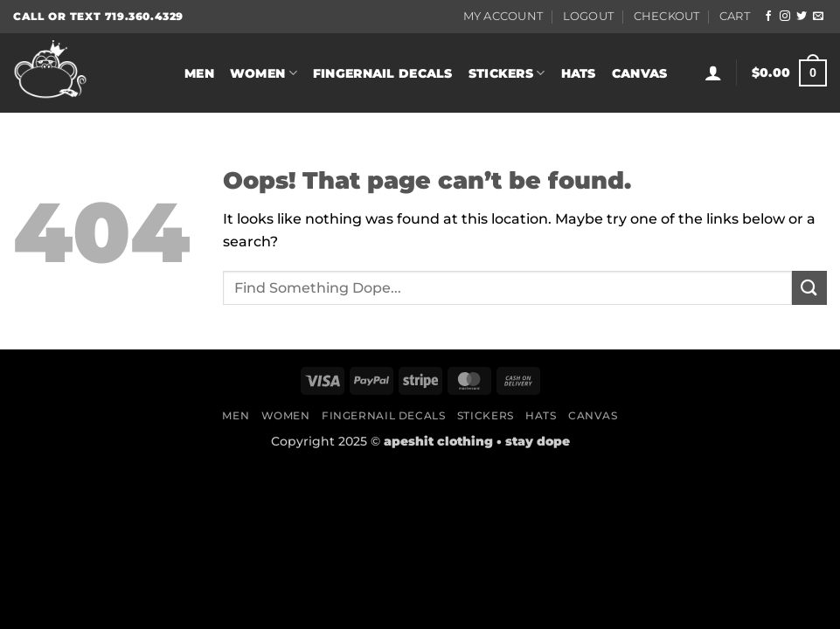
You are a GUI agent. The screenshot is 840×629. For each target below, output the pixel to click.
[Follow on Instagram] (785, 17)
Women (264, 73)
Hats (579, 73)
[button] (713, 73)
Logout (589, 16)
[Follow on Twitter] (802, 17)
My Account (503, 16)
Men (199, 73)
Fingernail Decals (383, 73)
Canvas (640, 73)
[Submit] (809, 288)
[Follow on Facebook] (768, 17)
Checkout (667, 16)
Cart (735, 16)
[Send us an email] (818, 17)
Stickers (507, 73)
